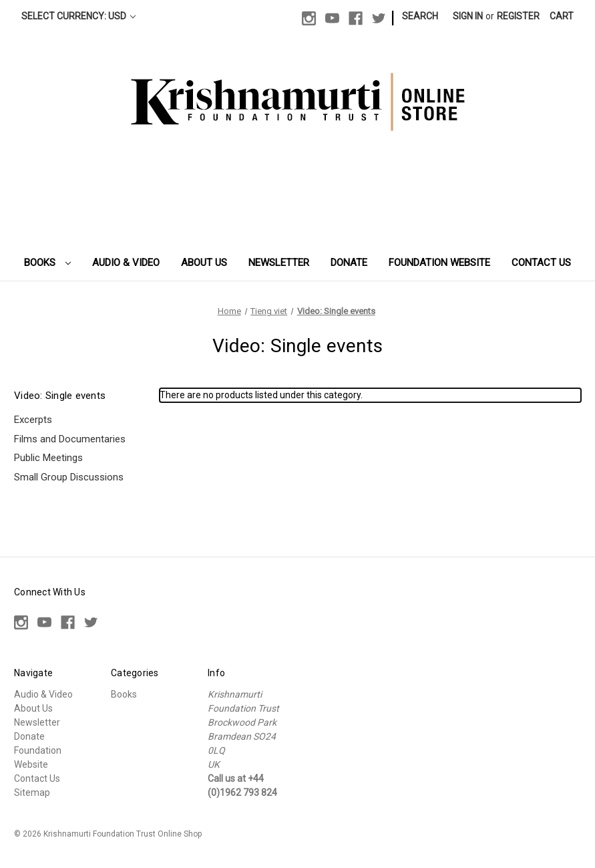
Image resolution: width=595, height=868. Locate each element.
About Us (204, 263)
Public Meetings (48, 458)
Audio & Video (126, 263)
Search (420, 16)
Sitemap (32, 792)
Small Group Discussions (69, 477)
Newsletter (279, 263)
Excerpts (33, 420)
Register (518, 16)
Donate (349, 263)
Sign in (468, 16)
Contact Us (541, 263)
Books (47, 263)
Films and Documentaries (70, 439)
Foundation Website (439, 263)
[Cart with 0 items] (562, 16)
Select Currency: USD (78, 16)
